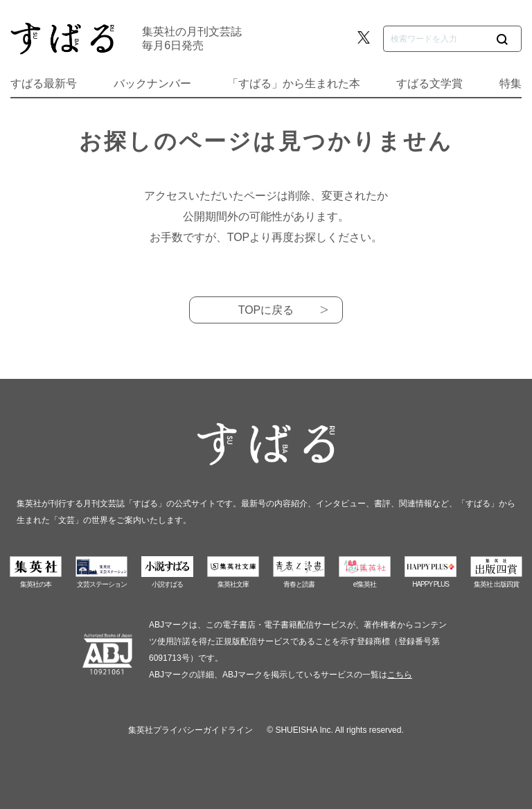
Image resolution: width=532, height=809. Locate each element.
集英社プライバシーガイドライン (190, 730)
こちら (400, 675)
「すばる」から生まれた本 (294, 83)
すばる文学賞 (429, 83)
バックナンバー (152, 83)
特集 (511, 83)
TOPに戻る (266, 310)
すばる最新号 (44, 83)
